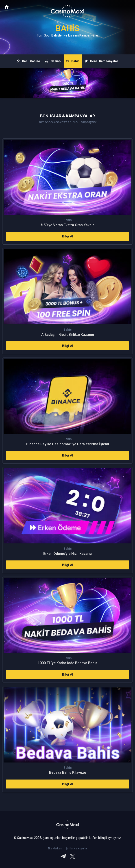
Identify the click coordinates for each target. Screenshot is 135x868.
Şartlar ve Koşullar (77, 849)
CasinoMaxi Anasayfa (7, 7)
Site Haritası (55, 849)
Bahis (73, 61)
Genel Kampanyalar (102, 61)
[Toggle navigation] (127, 7)
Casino (53, 61)
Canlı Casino (28, 61)
